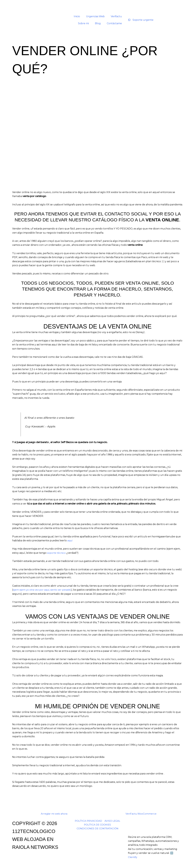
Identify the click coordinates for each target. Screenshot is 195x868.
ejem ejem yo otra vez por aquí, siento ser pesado (43, 590)
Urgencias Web (95, 16)
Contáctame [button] (114, 23)
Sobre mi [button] (83, 23)
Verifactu (116, 16)
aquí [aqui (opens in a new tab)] (70, 541)
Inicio (77, 16)
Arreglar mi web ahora (54, 814)
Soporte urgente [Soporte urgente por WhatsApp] (141, 20)
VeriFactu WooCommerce (141, 814)
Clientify (133, 857)
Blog (98, 23)
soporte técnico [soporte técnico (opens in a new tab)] (57, 553)
